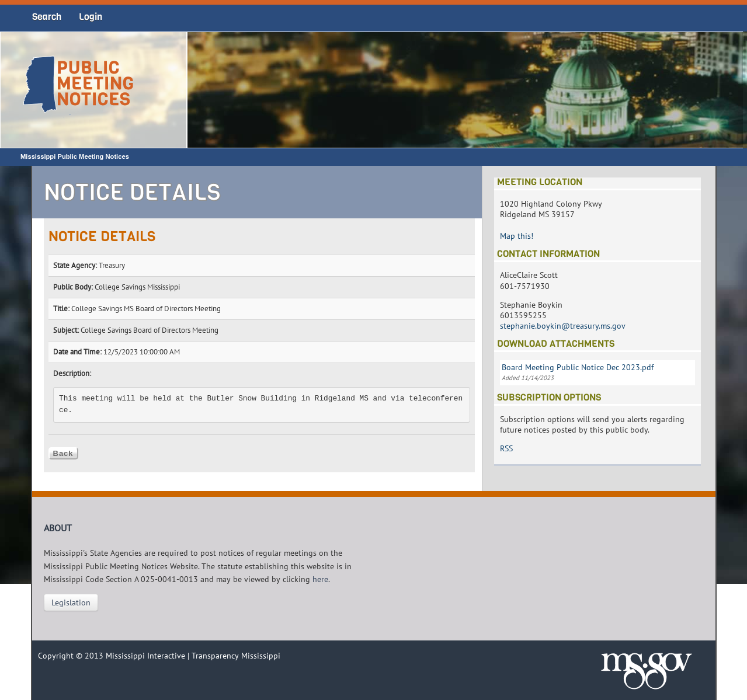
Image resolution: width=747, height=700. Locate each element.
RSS (506, 448)
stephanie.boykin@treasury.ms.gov (563, 326)
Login (91, 17)
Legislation (71, 603)
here (320, 579)
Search (47, 17)
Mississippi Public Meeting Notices (75, 156)
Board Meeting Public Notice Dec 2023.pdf (578, 367)
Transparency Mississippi (236, 656)
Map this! (517, 236)
